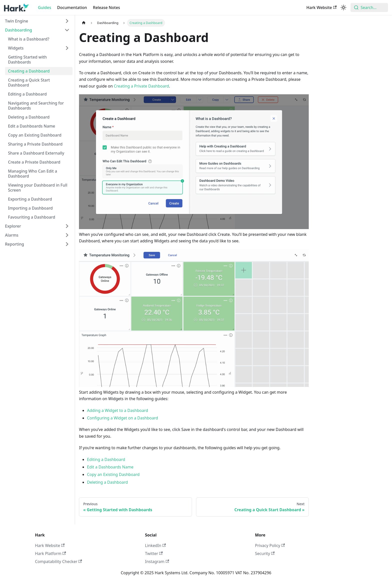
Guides (45, 8)
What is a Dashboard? (29, 39)
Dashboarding (18, 30)
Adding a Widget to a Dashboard (117, 410)
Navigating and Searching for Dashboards (36, 106)
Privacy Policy (270, 545)
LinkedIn (155, 545)
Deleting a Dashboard (29, 117)
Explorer (13, 226)
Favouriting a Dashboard (32, 217)
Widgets (16, 48)
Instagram (157, 561)
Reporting (14, 244)
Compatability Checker (58, 561)
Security (265, 553)
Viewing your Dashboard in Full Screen (38, 188)
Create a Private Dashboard (34, 162)
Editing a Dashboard (27, 94)
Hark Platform (50, 553)
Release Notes (106, 8)
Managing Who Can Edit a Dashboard (33, 174)
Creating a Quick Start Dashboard (29, 83)
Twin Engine (17, 21)
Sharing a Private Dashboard (35, 144)
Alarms (12, 235)
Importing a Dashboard (30, 208)
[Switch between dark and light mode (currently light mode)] (343, 8)
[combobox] (369, 8)
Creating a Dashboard (29, 71)
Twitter (154, 553)
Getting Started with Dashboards (27, 60)
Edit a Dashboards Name (31, 126)
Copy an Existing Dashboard (35, 135)
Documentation (72, 8)
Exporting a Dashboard (30, 199)
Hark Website (321, 8)
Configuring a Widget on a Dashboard (122, 418)
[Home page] (84, 23)
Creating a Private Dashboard (141, 86)
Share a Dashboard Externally (36, 153)
